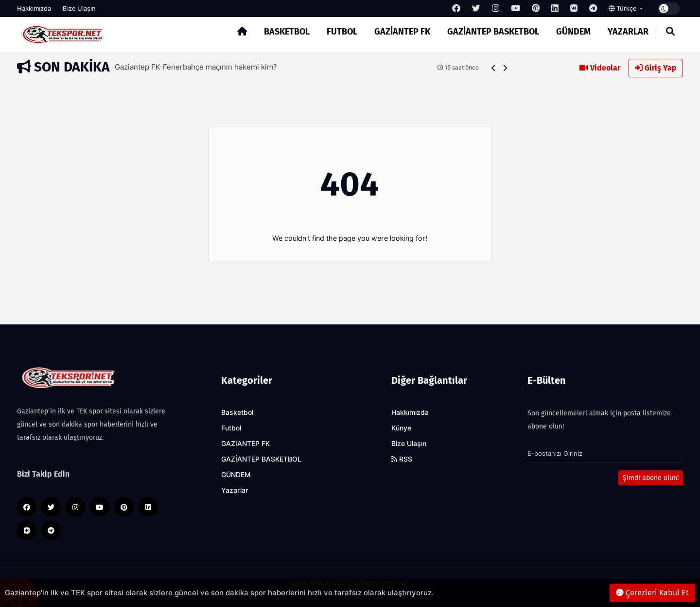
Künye (401, 428)
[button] (494, 68)
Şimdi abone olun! (651, 478)
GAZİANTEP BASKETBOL (493, 32)
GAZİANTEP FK (402, 32)
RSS (402, 459)
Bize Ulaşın (79, 8)
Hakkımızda (34, 8)
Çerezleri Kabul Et (652, 593)
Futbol (342, 32)
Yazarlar (628, 32)
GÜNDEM (573, 32)
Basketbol (287, 32)
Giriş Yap (656, 68)
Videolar (600, 68)
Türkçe (623, 8)
